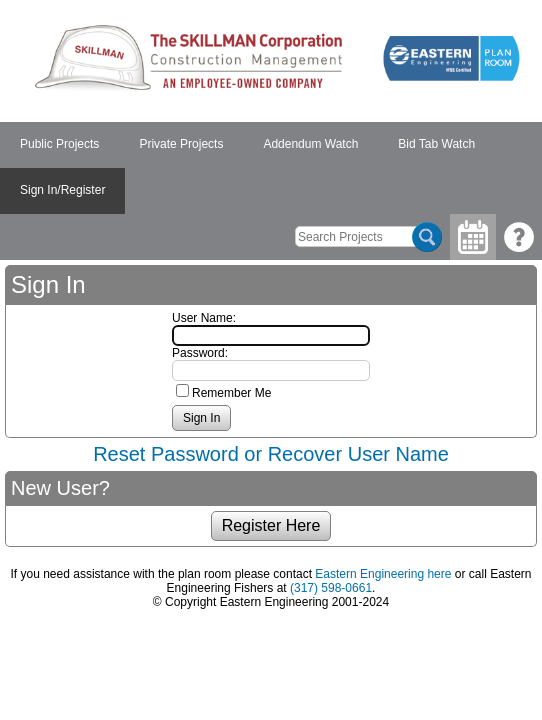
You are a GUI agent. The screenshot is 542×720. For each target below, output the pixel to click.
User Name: (204, 318)
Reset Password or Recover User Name (271, 454)
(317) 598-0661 (331, 588)
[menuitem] (59, 145)
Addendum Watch (310, 144)
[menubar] (271, 168)
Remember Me (231, 393)
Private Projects (181, 144)
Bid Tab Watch (436, 144)
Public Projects (59, 144)
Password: (200, 353)
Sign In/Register (62, 190)
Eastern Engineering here (383, 574)
